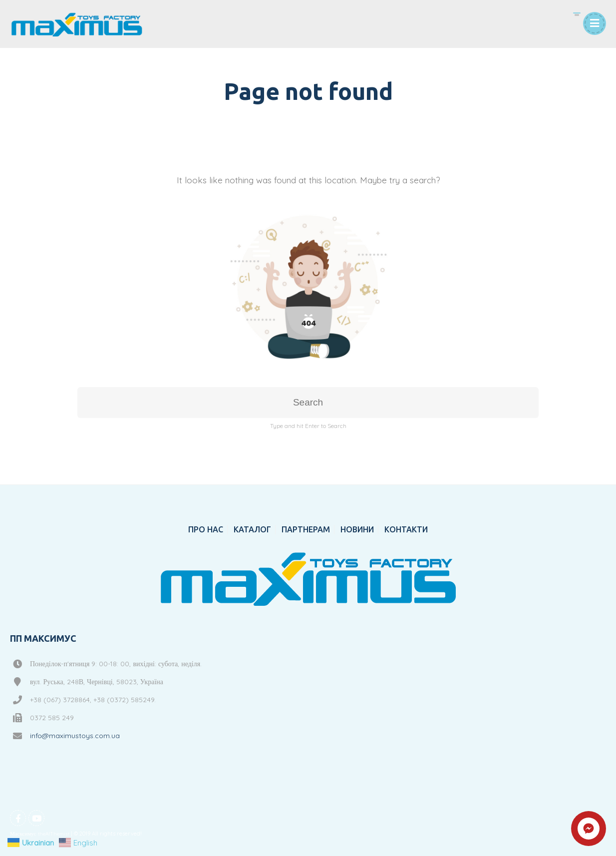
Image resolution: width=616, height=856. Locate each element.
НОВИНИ (357, 529)
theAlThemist (54, 834)
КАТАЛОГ (252, 529)
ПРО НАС (206, 529)
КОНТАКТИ (406, 529)
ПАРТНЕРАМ (306, 529)
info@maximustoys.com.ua (75, 736)
